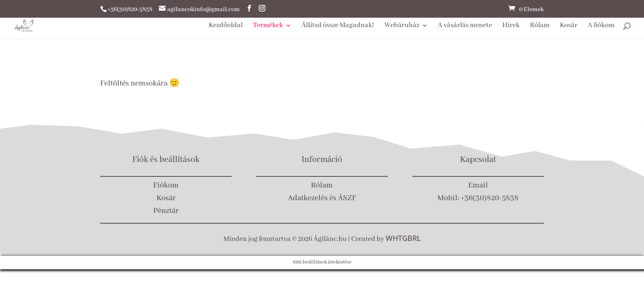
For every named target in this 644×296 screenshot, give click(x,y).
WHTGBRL (403, 238)
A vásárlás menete (465, 26)
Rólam (540, 26)
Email (478, 185)
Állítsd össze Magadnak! (338, 26)
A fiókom (601, 26)
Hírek (511, 26)
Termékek (268, 26)
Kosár (569, 26)
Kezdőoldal (226, 26)
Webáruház (402, 26)
